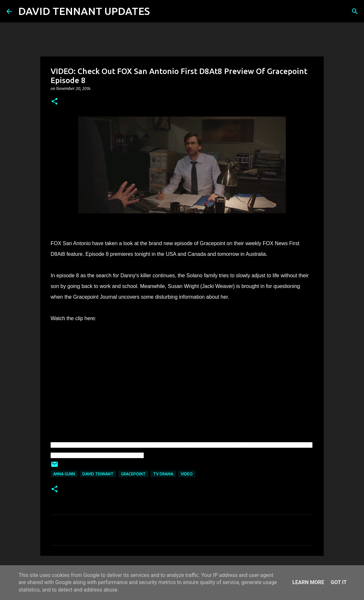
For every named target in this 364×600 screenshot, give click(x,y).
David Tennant (98, 474)
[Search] (159, 11)
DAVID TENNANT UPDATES (84, 11)
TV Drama (163, 474)
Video (187, 474)
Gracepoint (133, 474)
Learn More (308, 582)
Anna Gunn (64, 474)
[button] (55, 102)
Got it (339, 582)
